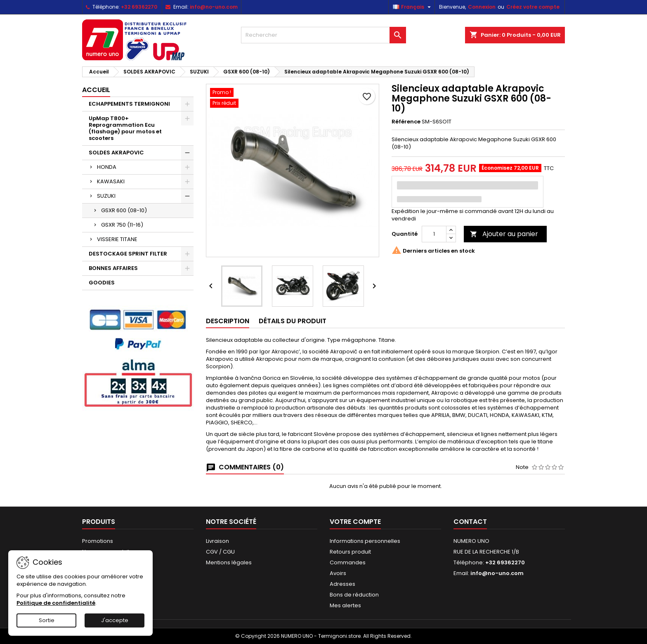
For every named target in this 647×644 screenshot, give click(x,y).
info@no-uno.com (214, 7)
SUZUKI (106, 196)
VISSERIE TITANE (117, 239)
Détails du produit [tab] (293, 321)
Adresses (342, 584)
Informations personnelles (365, 541)
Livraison (217, 541)
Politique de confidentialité (56, 603)
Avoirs (338, 573)
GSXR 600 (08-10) (124, 210)
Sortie (47, 620)
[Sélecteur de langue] (413, 7)
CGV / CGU (220, 552)
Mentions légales (229, 562)
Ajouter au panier (504, 234)
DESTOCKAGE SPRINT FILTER (128, 254)
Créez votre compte (533, 7)
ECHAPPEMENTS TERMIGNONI (129, 104)
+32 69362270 (139, 7)
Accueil (96, 90)
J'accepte (115, 620)
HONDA (107, 167)
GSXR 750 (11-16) (122, 225)
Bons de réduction (354, 595)
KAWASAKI (111, 181)
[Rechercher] (323, 35)
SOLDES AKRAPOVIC (116, 153)
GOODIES (102, 283)
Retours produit (350, 552)
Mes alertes (345, 605)
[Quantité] (434, 234)
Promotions (98, 541)
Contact (470, 522)
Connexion (482, 7)
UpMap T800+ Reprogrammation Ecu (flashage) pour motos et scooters (125, 128)
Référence (406, 122)
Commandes (348, 562)
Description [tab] (228, 321)
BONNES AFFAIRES (113, 268)
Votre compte (355, 522)
